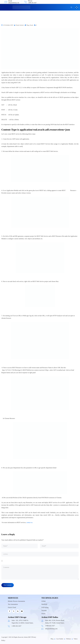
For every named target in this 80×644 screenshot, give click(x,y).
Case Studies (60, 639)
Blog (28, 25)
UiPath (43, 601)
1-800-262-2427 (32, 3)
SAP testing (45, 607)
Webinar (68, 639)
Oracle (31, 25)
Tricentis (44, 610)
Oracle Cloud (12, 607)
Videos (76, 639)
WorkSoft (44, 604)
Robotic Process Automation (16, 601)
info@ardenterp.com (14, 3)
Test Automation (13, 604)
